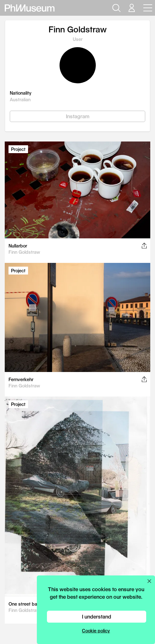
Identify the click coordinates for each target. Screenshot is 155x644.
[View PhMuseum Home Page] (30, 8)
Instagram (78, 116)
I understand (97, 616)
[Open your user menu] (131, 8)
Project (18, 149)
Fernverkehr (21, 379)
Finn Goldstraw (24, 252)
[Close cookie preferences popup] (149, 581)
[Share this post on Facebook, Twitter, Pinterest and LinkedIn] (144, 246)
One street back (25, 604)
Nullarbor (18, 246)
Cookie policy (96, 631)
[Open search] (116, 8)
